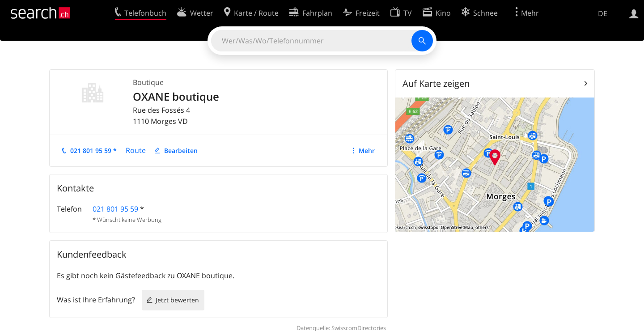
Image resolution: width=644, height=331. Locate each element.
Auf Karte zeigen (436, 83)
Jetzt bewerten (177, 300)
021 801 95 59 (115, 209)
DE (603, 13)
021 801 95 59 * (93, 151)
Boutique (148, 82)
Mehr (367, 151)
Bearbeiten (181, 151)
